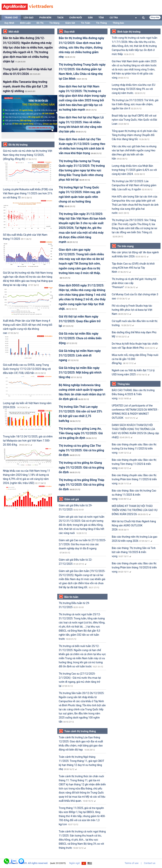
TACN (60, 18)
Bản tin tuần (71, 597)
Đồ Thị (40, 23)
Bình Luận (25, 23)
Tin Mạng (54, 23)
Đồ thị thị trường (18, 145)
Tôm (101, 18)
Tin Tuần (86, 23)
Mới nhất (14, 32)
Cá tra (114, 18)
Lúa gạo (29, 18)
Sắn (90, 18)
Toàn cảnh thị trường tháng (80, 731)
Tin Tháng (101, 23)
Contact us (150, 863)
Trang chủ (11, 18)
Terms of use (132, 863)
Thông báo (118, 23)
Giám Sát (70, 23)
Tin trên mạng (125, 246)
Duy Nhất (9, 23)
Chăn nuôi (76, 18)
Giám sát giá (72, 499)
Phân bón (45, 18)
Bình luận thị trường (129, 32)
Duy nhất (69, 32)
